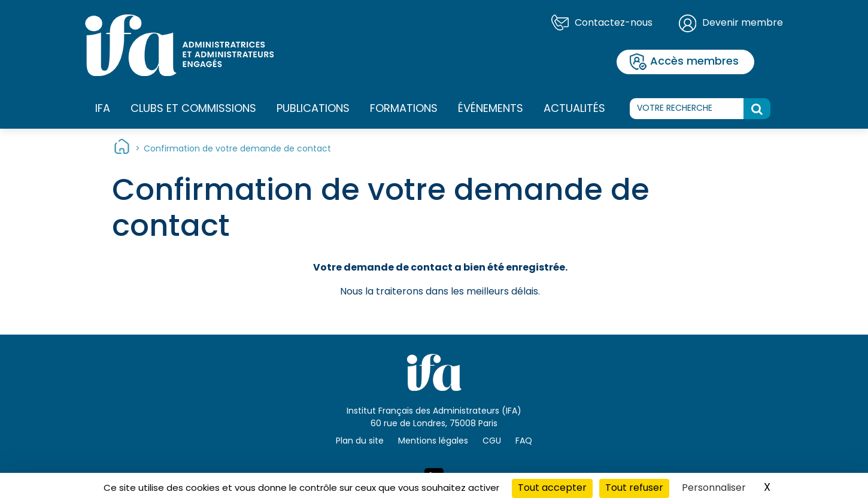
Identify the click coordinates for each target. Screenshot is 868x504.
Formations (404, 110)
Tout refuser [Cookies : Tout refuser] (634, 488)
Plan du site (360, 441)
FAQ (524, 441)
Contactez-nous (614, 23)
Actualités (574, 109)
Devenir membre (743, 23)
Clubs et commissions (193, 109)
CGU (492, 441)
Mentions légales (433, 441)
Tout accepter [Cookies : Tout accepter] (552, 488)
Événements (491, 109)
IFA (103, 110)
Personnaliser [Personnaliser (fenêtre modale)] (714, 488)
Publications (313, 109)
